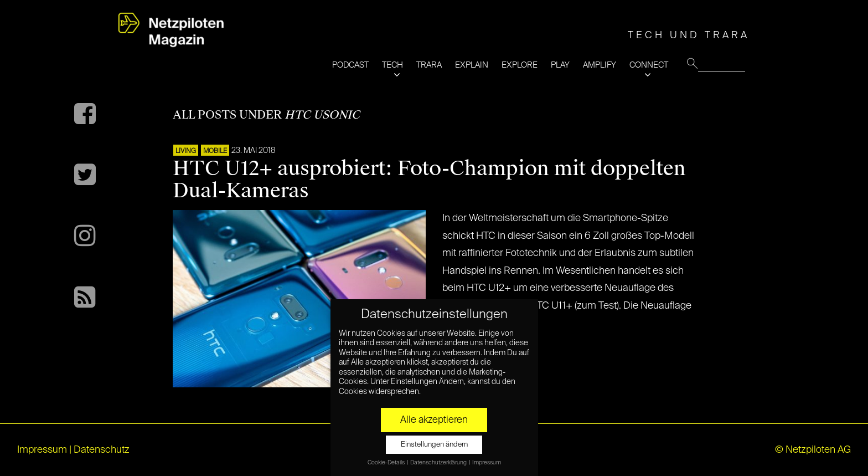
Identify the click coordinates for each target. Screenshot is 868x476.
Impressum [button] (487, 463)
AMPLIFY (600, 65)
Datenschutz (102, 450)
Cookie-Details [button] (387, 463)
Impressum (42, 450)
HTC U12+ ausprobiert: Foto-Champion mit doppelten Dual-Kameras (429, 180)
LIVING (186, 151)
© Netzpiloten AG (813, 450)
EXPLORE (520, 65)
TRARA (429, 65)
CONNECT (649, 65)
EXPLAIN (472, 65)
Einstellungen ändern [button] (434, 445)
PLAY (560, 65)
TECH (392, 65)
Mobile (215, 151)
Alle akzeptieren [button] (434, 420)
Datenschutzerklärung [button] (439, 463)
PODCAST (350, 65)
